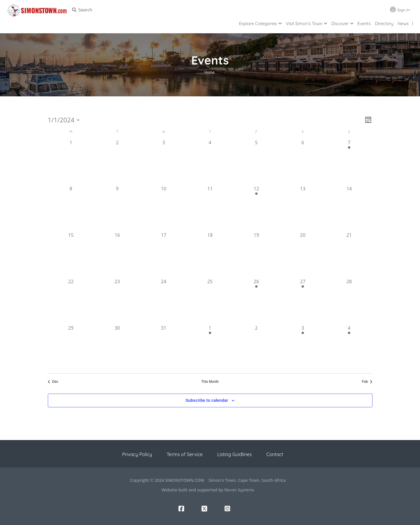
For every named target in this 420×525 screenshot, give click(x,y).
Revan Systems (239, 490)
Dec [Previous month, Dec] (53, 382)
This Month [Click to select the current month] (210, 382)
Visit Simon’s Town (304, 24)
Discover (340, 24)
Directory (384, 24)
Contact (275, 454)
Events (364, 24)
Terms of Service (184, 454)
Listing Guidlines (235, 454)
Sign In (404, 10)
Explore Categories (258, 24)
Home (209, 72)
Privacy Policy (137, 454)
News (403, 24)
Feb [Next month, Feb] (367, 382)
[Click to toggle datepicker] (64, 120)
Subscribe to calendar (207, 400)
